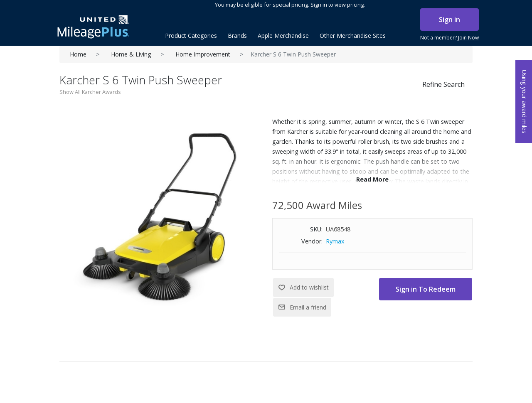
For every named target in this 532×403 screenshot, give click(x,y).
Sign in (449, 20)
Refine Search (443, 84)
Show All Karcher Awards (90, 92)
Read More (372, 179)
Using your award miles (524, 102)
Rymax (335, 241)
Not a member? (449, 38)
